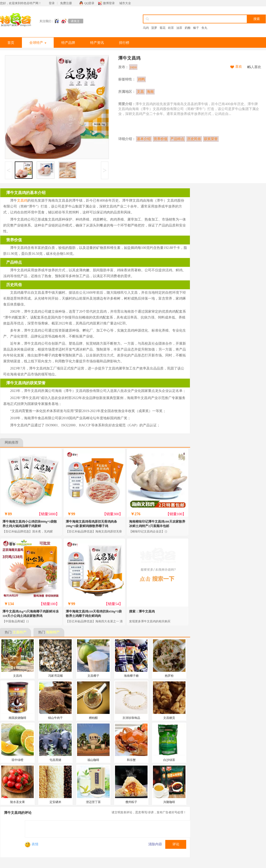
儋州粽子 (131, 802)
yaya (133, 67)
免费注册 (66, 3)
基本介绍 (144, 139)
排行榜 (124, 43)
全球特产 (38, 43)
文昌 (140, 92)
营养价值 (161, 139)
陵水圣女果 (17, 802)
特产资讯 (97, 43)
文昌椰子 (93, 676)
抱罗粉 (169, 676)
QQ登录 (89, 3)
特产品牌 (68, 43)
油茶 (179, 28)
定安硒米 (55, 802)
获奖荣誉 (211, 139)
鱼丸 (204, 28)
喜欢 (239, 67)
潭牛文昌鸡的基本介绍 (26, 193)
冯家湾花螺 (55, 676)
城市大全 (125, 3)
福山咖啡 (93, 760)
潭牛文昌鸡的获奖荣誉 (26, 383)
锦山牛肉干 (55, 718)
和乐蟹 (131, 760)
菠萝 (154, 28)
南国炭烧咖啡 (17, 718)
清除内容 (155, 844)
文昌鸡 (22, 201)
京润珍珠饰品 (131, 718)
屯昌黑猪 (55, 760)
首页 (11, 43)
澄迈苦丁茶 (93, 802)
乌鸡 (146, 28)
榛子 (196, 28)
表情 (32, 844)
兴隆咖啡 (169, 802)
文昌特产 (19, 632)
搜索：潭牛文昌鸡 (142, 611)
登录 (52, 3)
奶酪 (188, 28)
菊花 (163, 28)
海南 (150, 92)
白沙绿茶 (169, 760)
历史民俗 (194, 139)
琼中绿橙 (17, 760)
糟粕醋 (93, 718)
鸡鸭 (141, 79)
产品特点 (177, 139)
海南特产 (53, 632)
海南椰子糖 (131, 676)
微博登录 (109, 3)
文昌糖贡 (169, 718)
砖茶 (171, 28)
